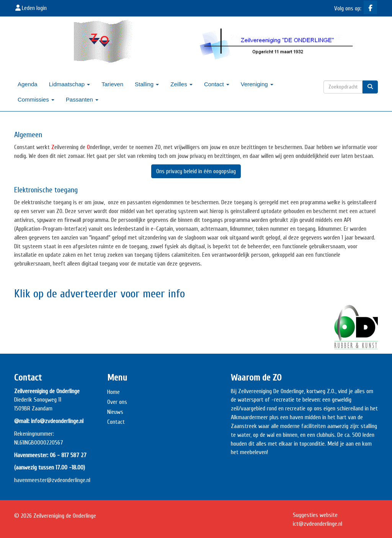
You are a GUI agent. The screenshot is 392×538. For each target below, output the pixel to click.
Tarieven (112, 84)
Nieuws (115, 412)
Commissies (36, 99)
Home (114, 392)
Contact (217, 84)
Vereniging (257, 84)
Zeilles (181, 84)
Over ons (117, 402)
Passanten (82, 99)
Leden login (30, 8)
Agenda (28, 84)
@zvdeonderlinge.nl (69, 480)
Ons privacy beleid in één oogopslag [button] (196, 171)
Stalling (147, 84)
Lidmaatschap (70, 84)
